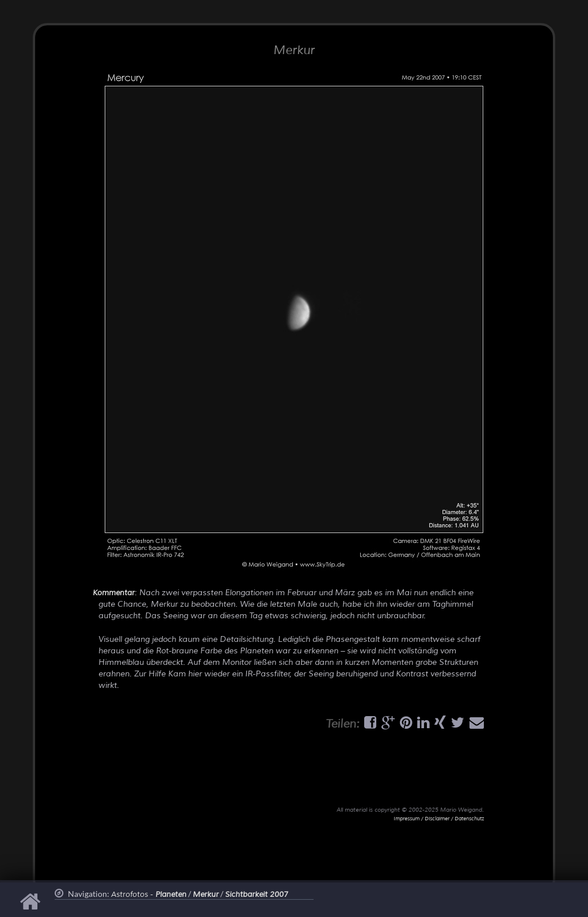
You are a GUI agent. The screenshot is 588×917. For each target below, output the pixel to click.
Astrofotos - (149, 895)
